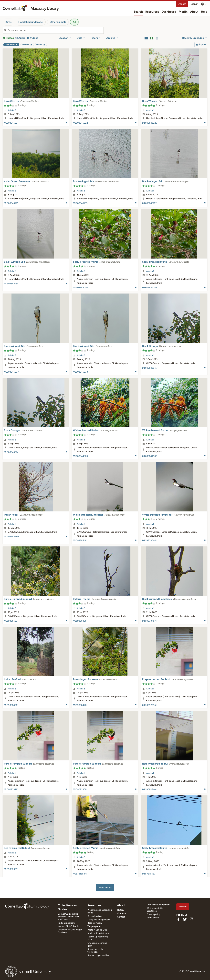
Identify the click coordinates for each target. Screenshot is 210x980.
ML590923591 (80, 790)
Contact (121, 917)
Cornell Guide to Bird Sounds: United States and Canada (68, 917)
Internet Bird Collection (69, 926)
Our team (122, 913)
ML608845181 (11, 284)
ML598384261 (80, 705)
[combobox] (56, 30)
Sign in (194, 4)
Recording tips (94, 916)
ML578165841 (80, 874)
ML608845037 (11, 372)
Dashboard (169, 12)
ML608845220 (150, 123)
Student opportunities (98, 955)
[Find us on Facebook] (178, 919)
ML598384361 (11, 705)
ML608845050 (80, 288)
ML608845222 (80, 123)
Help (204, 12)
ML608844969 (80, 456)
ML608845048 (150, 288)
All (74, 22)
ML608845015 (149, 368)
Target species (94, 926)
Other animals (58, 22)
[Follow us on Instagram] (191, 919)
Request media (95, 923)
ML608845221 (11, 123)
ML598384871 (149, 621)
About (194, 12)
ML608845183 (80, 203)
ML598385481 (80, 541)
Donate (182, 4)
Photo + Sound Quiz (97, 930)
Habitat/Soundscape (31, 22)
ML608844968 (150, 456)
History (121, 910)
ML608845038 (80, 372)
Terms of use (153, 918)
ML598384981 (80, 621)
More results (105, 888)
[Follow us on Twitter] (185, 919)
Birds (8, 22)
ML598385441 (149, 541)
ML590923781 (11, 790)
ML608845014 (11, 452)
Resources (152, 12)
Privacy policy (153, 914)
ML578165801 (149, 874)
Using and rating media (99, 920)
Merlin (183, 12)
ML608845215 (11, 203)
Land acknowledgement (158, 905)
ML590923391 (11, 869)
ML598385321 (11, 621)
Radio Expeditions (67, 923)
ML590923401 (149, 790)
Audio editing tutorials (98, 933)
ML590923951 (149, 705)
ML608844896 (11, 537)
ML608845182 (149, 203)
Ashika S (12, 110)
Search (138, 12)
